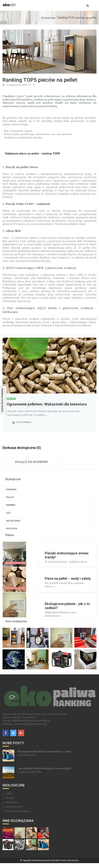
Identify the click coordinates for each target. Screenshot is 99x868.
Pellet (10, 499)
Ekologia (12, 533)
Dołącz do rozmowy (32, 462)
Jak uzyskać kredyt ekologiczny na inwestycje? (46, 773)
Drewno (11, 507)
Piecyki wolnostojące (18, 816)
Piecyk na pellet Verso (22, 167)
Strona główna (48, 18)
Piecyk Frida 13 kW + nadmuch (29, 204)
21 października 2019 (15, 85)
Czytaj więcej (22, 422)
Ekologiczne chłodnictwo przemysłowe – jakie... (46, 756)
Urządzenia (13, 524)
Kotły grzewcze (14, 812)
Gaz (8, 516)
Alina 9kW (14, 231)
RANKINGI (11, 490)
